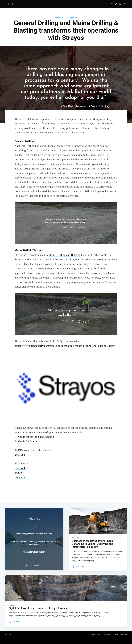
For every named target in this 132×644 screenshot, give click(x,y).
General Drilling (25, 146)
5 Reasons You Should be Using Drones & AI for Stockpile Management (34, 540)
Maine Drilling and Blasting (65, 255)
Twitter (19, 473)
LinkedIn (20, 477)
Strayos (80, 564)
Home (11, 4)
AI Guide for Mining (26, 441)
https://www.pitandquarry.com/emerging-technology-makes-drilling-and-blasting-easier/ (65, 346)
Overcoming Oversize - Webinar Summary (34, 531)
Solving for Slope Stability (34, 550)
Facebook (20, 468)
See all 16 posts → (34, 564)
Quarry (74, 18)
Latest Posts (96, 635)
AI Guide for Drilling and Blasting (34, 437)
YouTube (20, 455)
